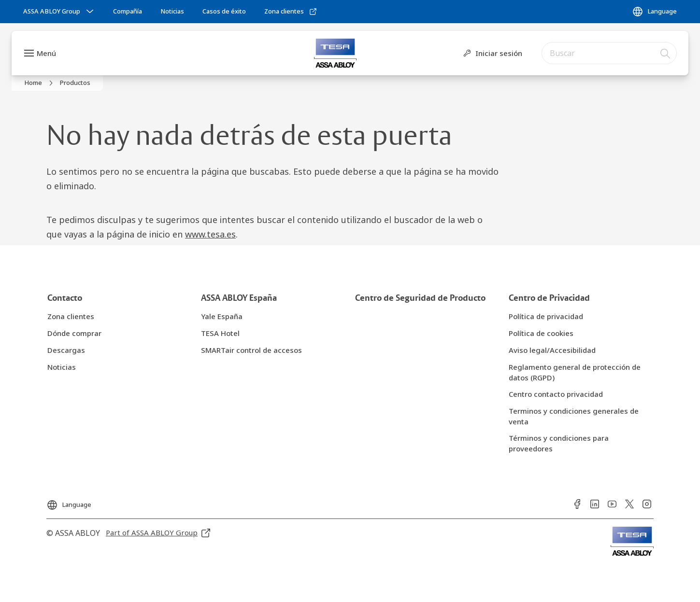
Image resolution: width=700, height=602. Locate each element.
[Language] (654, 12)
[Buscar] (666, 53)
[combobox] (609, 53)
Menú (46, 53)
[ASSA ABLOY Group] (59, 12)
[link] (128, 12)
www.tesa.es (210, 234)
